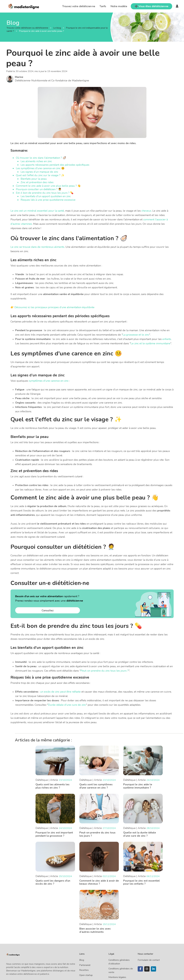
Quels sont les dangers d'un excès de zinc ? (53, 882)
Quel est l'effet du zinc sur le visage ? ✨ (40, 175)
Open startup (86, 975)
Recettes (84, 970)
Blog (82, 960)
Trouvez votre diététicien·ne (79, 6)
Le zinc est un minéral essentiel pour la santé (37, 211)
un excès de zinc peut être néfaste (60, 692)
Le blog (57, 28)
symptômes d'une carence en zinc (49, 381)
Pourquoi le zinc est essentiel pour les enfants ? (141, 882)
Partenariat (85, 965)
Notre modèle (119, 6)
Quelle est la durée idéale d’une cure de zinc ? (140, 834)
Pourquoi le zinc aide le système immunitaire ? (138, 786)
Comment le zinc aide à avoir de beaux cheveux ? (99, 882)
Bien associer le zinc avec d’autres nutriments (95, 930)
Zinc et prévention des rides (37, 182)
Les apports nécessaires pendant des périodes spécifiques (55, 165)
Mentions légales (117, 977)
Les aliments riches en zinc (36, 161)
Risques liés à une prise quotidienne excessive (48, 200)
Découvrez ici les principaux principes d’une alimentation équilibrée (54, 307)
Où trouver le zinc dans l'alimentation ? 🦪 (41, 158)
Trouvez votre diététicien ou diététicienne (28, 28)
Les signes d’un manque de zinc (39, 172)
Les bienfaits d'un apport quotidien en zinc (46, 196)
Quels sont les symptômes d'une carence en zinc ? (96, 786)
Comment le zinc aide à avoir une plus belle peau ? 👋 (48, 186)
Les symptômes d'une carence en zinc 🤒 (40, 168)
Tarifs (103, 6)
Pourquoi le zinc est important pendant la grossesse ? (54, 834)
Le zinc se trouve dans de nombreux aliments (37, 247)
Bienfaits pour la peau (34, 179)
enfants (167, 339)
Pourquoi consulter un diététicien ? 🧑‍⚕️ (39, 189)
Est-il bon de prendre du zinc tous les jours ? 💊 (45, 193)
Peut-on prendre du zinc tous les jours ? (104, 671)
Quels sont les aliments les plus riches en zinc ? (52, 786)
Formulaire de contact (149, 960)
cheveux (146, 211)
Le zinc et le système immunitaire (150, 343)
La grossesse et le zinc (136, 335)
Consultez (48, 610)
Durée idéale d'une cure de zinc (67, 705)
